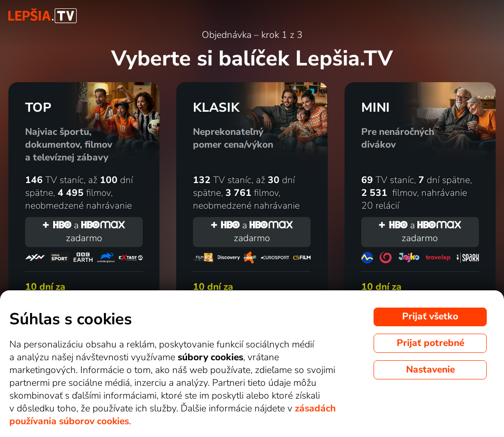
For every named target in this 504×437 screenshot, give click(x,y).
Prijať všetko (430, 316)
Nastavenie (430, 370)
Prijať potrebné (430, 343)
